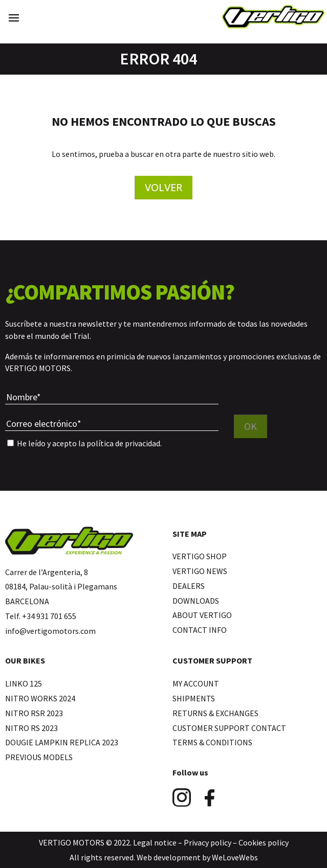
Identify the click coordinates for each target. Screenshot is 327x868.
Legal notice (155, 842)
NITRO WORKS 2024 (40, 698)
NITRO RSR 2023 (34, 713)
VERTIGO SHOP (200, 556)
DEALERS (189, 586)
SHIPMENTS (194, 698)
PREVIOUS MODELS (39, 757)
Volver (163, 187)
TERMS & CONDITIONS (212, 742)
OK (250, 426)
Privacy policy (208, 842)
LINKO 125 (24, 683)
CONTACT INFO (200, 630)
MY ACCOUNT (196, 683)
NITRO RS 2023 (31, 728)
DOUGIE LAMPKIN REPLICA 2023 (62, 742)
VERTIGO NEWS (200, 571)
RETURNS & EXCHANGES (215, 713)
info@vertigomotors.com (50, 631)
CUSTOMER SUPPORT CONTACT (229, 728)
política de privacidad (123, 443)
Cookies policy (264, 842)
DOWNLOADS (196, 601)
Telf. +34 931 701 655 (41, 616)
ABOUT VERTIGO (202, 615)
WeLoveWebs (235, 857)
